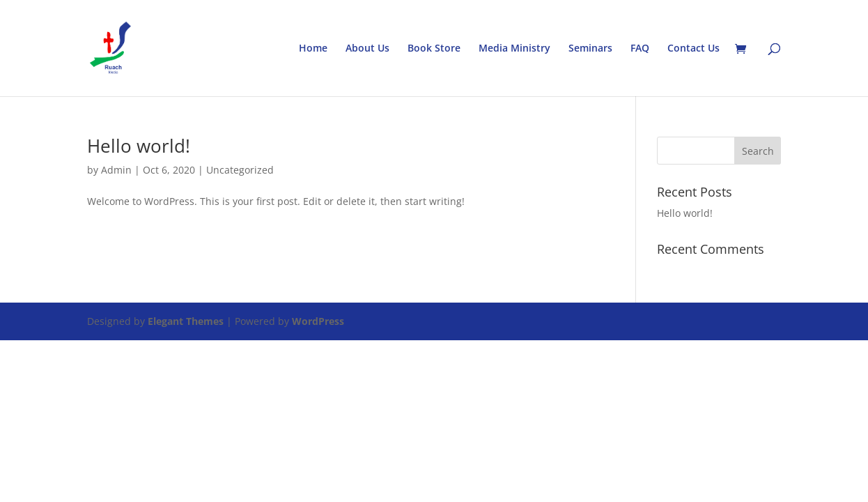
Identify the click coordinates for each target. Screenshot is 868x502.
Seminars (590, 49)
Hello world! (139, 146)
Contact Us (693, 49)
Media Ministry (514, 49)
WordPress (318, 321)
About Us (367, 49)
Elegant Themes (186, 321)
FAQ (640, 49)
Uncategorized (240, 170)
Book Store (434, 49)
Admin (116, 170)
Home (313, 49)
